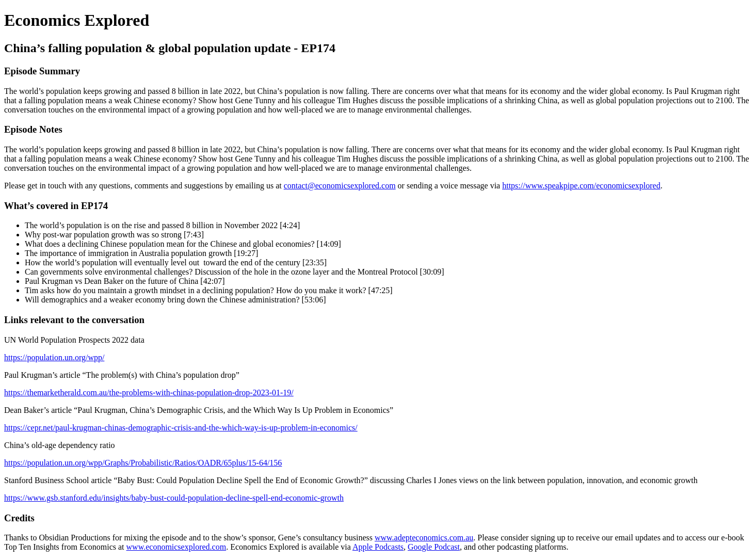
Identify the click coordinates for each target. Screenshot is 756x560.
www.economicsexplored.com (176, 547)
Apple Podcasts (378, 547)
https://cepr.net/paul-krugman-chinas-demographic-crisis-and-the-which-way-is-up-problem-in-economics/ (181, 428)
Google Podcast (434, 547)
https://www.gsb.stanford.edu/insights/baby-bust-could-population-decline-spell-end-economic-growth (174, 498)
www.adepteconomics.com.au (424, 538)
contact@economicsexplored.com (340, 186)
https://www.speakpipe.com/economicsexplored (581, 186)
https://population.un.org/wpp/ (54, 357)
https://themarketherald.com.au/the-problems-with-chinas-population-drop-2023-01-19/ (149, 393)
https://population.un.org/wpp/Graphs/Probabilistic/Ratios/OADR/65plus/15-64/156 (143, 463)
